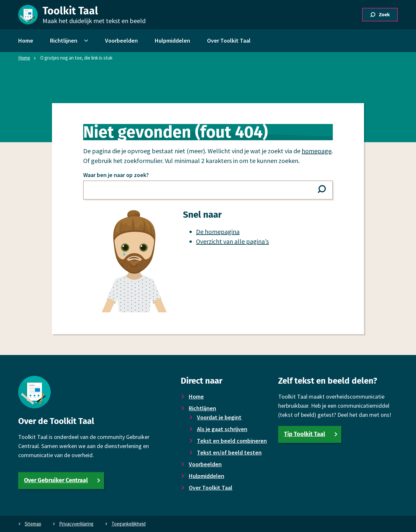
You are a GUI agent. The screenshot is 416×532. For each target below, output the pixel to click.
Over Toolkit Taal (211, 488)
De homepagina (218, 232)
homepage (317, 151)
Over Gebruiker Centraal (56, 480)
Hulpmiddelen (207, 476)
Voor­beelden (205, 464)
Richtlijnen (202, 408)
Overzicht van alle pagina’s (232, 241)
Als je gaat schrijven (222, 429)
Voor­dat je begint (219, 417)
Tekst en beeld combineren (232, 441)
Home (24, 58)
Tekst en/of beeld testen (229, 452)
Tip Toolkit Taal (305, 434)
